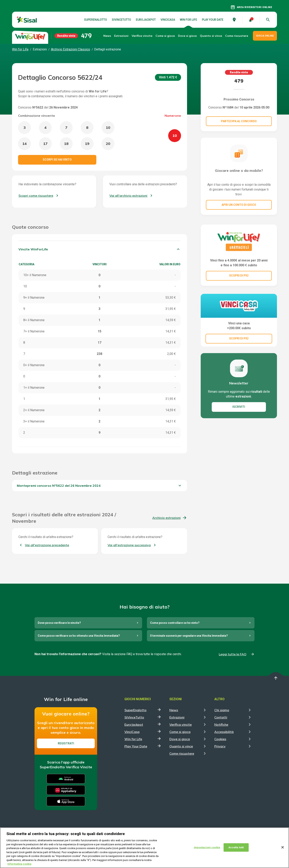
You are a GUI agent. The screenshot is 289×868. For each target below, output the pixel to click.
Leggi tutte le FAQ (233, 654)
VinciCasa (168, 20)
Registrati (66, 743)
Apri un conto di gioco (239, 205)
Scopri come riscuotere (36, 196)
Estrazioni (177, 717)
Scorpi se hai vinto (57, 160)
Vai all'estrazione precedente (47, 545)
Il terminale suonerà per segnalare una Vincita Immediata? (189, 636)
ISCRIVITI (239, 407)
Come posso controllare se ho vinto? (175, 623)
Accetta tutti (236, 851)
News (107, 36)
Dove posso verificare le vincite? (59, 623)
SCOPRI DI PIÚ (239, 276)
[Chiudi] (283, 851)
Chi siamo (222, 710)
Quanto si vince (181, 746)
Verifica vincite (142, 36)
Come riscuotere (237, 36)
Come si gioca (180, 732)
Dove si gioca (187, 36)
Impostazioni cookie (207, 851)
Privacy (220, 746)
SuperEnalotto (96, 20)
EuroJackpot (146, 20)
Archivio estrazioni (166, 518)
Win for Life (188, 20)
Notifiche (221, 725)
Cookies (220, 739)
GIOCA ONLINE (265, 36)
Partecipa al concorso (239, 121)
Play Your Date (213, 20)
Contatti (221, 717)
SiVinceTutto (121, 20)
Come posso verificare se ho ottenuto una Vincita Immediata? (79, 636)
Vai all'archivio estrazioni (128, 196)
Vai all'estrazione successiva (129, 545)
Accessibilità (224, 732)
